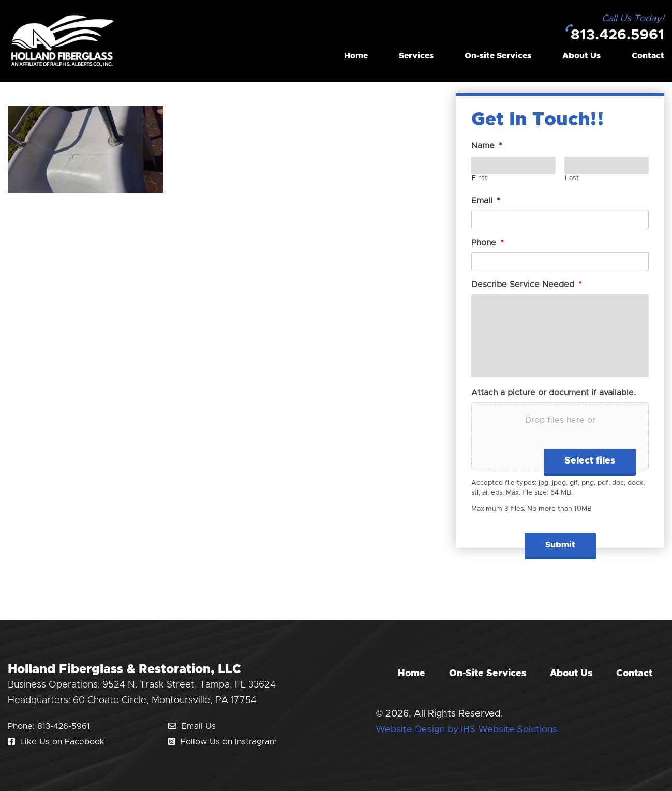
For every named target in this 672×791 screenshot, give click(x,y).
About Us (581, 57)
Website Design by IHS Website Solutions (468, 729)
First (480, 178)
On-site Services (498, 57)
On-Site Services (488, 674)
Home (356, 57)
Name (487, 146)
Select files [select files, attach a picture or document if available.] (590, 461)
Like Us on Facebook (56, 742)
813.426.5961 (615, 36)
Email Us (192, 726)
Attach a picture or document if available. (554, 393)
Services (416, 57)
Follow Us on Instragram (222, 742)
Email (486, 201)
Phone (488, 243)
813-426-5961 (64, 726)
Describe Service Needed (527, 285)
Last (572, 178)
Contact (648, 57)
